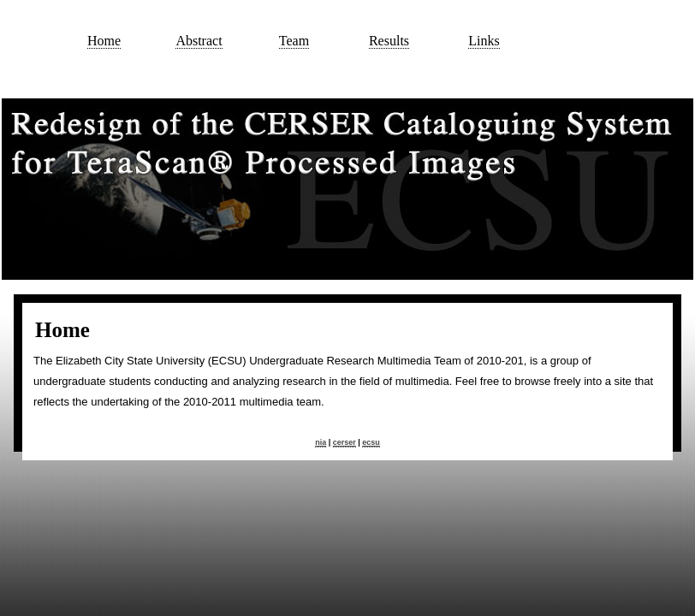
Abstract (199, 41)
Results (389, 41)
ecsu (371, 442)
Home (104, 41)
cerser (345, 442)
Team (294, 41)
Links (484, 41)
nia (321, 442)
